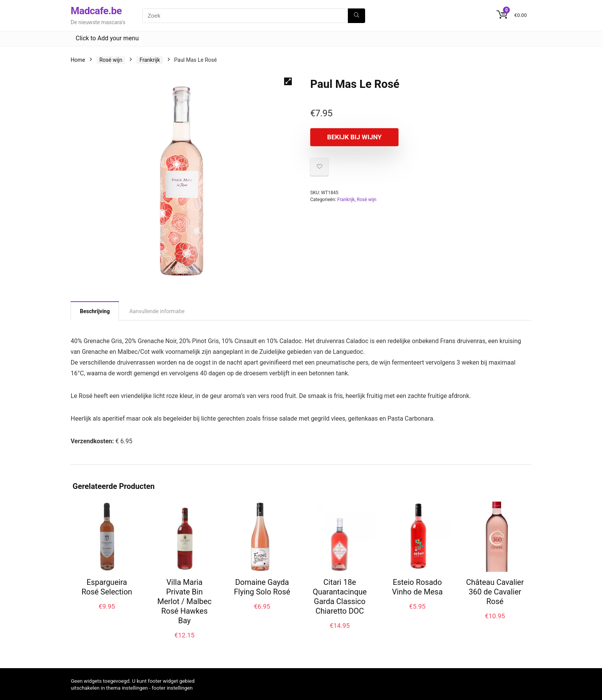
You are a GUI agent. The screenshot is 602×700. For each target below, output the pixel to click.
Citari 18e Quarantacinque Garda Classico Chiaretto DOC (340, 597)
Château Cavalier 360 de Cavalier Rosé (495, 592)
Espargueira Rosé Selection (107, 587)
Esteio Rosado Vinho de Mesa (417, 587)
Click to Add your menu (107, 38)
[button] (288, 81)
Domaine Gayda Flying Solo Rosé (262, 587)
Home (78, 60)
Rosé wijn (111, 60)
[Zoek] (356, 16)
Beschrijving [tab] (95, 311)
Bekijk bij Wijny (354, 137)
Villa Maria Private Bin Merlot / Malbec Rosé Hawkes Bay (184, 601)
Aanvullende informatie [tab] (157, 311)
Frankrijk (150, 60)
